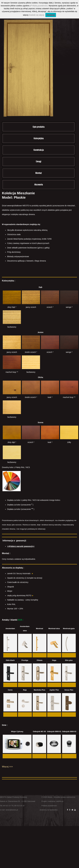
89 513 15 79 (8, 806)
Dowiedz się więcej (36, 15)
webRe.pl (60, 801)
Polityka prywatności (49, 806)
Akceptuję (51, 15)
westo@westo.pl (12, 810)
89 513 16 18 (19, 806)
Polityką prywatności (39, 6)
